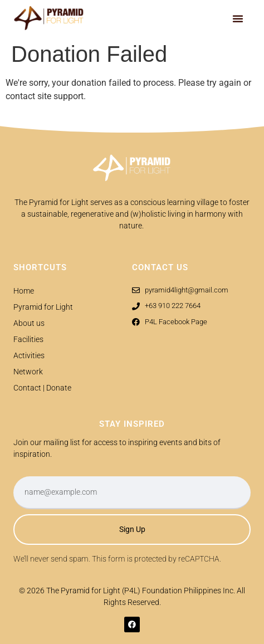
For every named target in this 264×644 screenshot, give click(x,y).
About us (29, 323)
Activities (29, 355)
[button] (238, 18)
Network (28, 372)
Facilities (28, 339)
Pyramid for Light (43, 307)
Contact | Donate (42, 388)
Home (24, 291)
